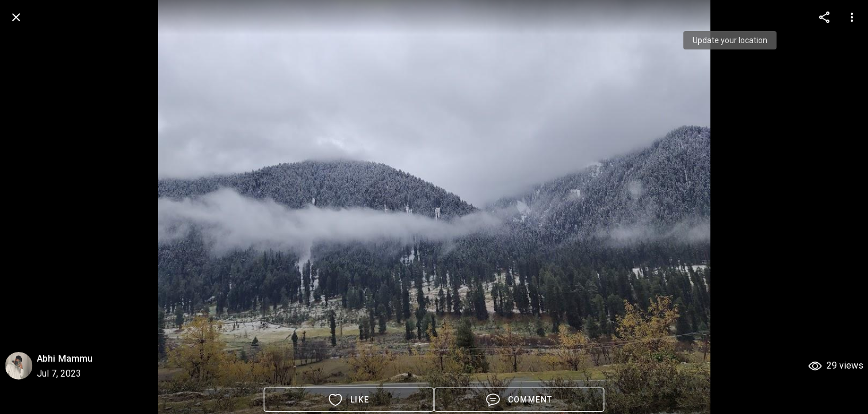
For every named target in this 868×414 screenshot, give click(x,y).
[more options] (824, 17)
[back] (16, 17)
